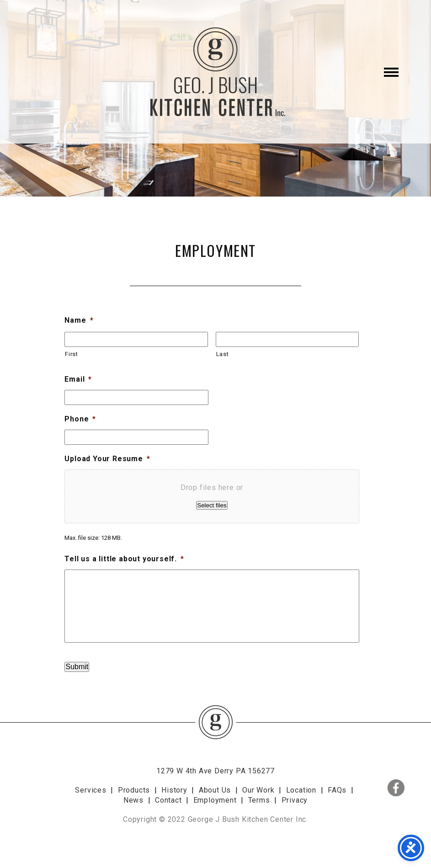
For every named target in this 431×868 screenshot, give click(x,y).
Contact (168, 800)
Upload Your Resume (107, 459)
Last (223, 354)
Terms (259, 800)
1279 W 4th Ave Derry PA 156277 (215, 771)
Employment (215, 800)
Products (134, 790)
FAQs (337, 790)
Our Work (258, 790)
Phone (80, 419)
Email (78, 379)
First (71, 354)
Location (301, 790)
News (133, 800)
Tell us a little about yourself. (124, 559)
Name (79, 320)
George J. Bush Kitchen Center (216, 72)
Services (90, 790)
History (174, 790)
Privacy (295, 800)
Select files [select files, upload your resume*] (212, 505)
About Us (215, 790)
